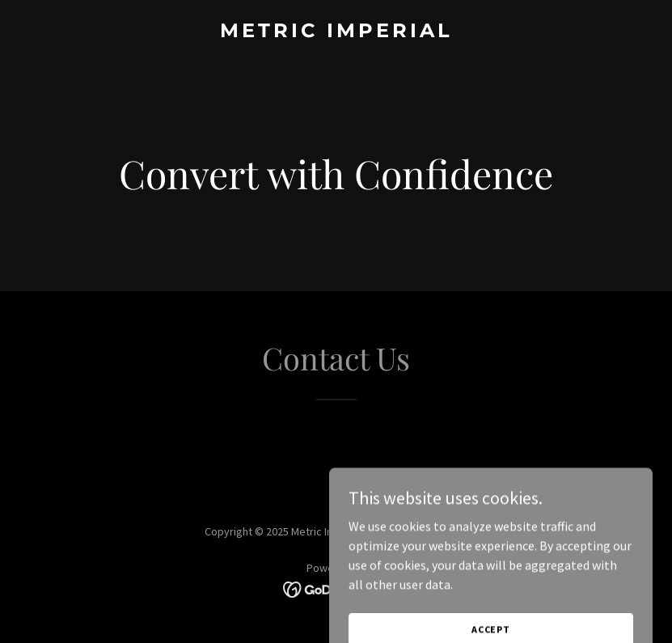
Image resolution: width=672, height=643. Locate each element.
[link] (336, 32)
